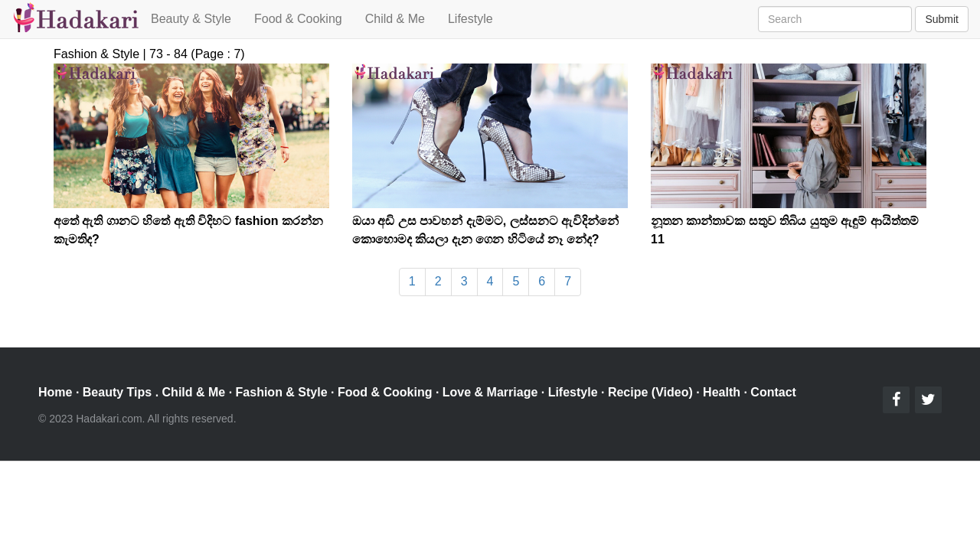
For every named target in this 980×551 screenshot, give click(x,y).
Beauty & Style (191, 19)
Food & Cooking (298, 19)
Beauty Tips (117, 392)
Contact (773, 392)
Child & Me (395, 19)
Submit (942, 19)
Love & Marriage (490, 392)
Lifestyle (470, 19)
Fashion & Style (282, 392)
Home (55, 392)
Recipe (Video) (650, 392)
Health (722, 392)
